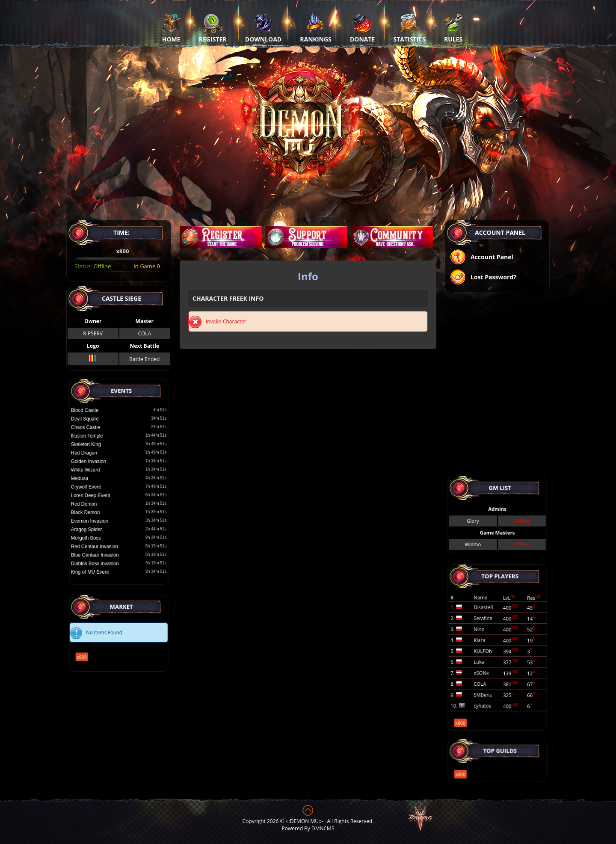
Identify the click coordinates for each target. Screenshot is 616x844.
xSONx (487, 663)
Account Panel (481, 258)
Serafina (488, 629)
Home (171, 28)
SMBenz (488, 677)
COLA (144, 333)
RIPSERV (93, 333)
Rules (453, 28)
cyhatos (488, 684)
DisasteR (489, 622)
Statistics (410, 28)
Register (213, 28)
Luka (486, 656)
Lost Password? (483, 278)
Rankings (315, 28)
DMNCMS (323, 828)
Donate (363, 28)
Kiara (486, 643)
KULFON (488, 650)
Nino (486, 636)
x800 (96, 648)
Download (264, 28)
